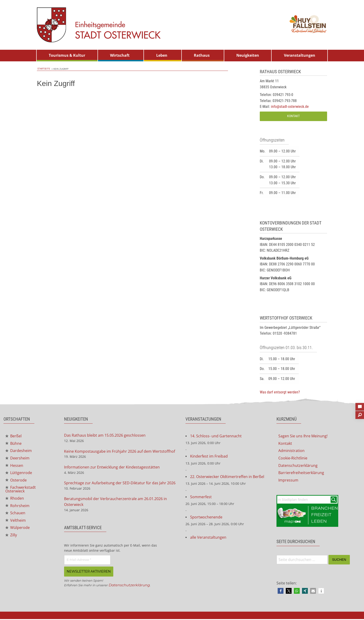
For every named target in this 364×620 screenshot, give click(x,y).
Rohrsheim (17, 507)
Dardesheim (19, 451)
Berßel (13, 436)
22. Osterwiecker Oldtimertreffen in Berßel (227, 477)
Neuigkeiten (248, 55)
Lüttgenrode (19, 474)
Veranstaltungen (300, 55)
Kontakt (293, 116)
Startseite (43, 69)
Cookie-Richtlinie (293, 458)
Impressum (288, 481)
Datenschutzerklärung (130, 586)
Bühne (13, 444)
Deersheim (17, 459)
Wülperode (18, 530)
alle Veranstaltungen (208, 538)
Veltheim (16, 522)
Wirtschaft (120, 55)
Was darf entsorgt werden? (280, 392)
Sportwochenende (206, 518)
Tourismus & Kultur (67, 55)
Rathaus (202, 55)
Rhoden (15, 500)
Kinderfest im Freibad (209, 457)
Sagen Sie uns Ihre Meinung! (303, 436)
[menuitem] (67, 56)
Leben (162, 55)
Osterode (16, 481)
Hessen (14, 466)
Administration (291, 451)
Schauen (15, 515)
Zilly (11, 537)
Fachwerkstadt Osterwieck (21, 491)
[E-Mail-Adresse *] (87, 561)
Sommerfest (201, 498)
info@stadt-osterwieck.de (290, 107)
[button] (281, 592)
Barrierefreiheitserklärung (301, 473)
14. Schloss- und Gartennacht (216, 436)
